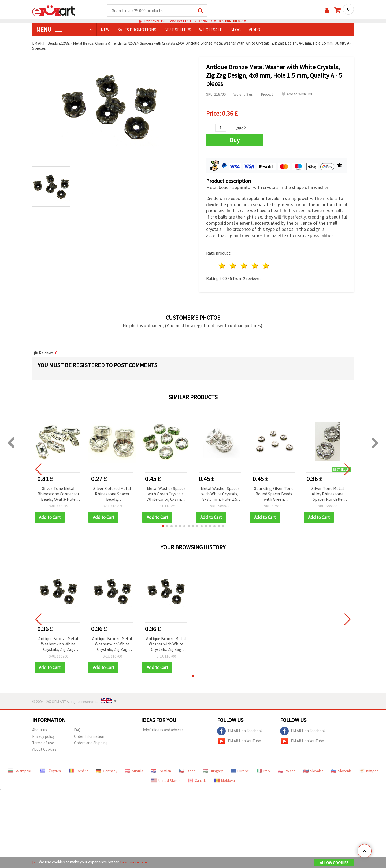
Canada (197, 780)
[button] (163, 525)
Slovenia (341, 770)
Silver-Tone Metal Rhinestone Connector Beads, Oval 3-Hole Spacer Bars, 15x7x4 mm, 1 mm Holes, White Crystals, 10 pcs (58, 493)
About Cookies (44, 748)
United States (166, 780)
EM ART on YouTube (239, 740)
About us (40, 729)
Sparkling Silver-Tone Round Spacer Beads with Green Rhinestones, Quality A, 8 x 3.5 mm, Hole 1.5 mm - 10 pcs (274, 493)
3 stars (244, 265)
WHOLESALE (211, 30)
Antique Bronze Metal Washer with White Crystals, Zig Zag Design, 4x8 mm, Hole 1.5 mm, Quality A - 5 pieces (58, 643)
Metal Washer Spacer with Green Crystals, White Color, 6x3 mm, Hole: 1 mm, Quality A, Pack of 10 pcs (166, 493)
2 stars (233, 265)
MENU (49, 30)
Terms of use (43, 742)
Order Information (89, 736)
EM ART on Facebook (240, 730)
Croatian (161, 770)
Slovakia (313, 770)
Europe (240, 770)
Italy (263, 770)
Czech (187, 770)
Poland (287, 770)
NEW (105, 30)
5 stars (266, 265)
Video (255, 30)
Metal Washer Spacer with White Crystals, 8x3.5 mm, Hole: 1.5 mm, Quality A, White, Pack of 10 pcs (220, 493)
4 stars (255, 265)
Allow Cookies (334, 863)
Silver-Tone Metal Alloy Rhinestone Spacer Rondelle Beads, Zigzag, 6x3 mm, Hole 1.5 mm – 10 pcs (328, 493)
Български (20, 770)
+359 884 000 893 (230, 21)
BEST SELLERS (178, 30)
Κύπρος (369, 770)
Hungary (213, 770)
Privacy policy (43, 736)
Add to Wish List (297, 94)
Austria (134, 770)
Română (79, 770)
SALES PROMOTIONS (137, 30)
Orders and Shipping (91, 742)
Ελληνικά (51, 770)
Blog (235, 30)
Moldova (224, 780)
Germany (107, 770)
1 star (222, 265)
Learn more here (134, 862)
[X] (34, 862)
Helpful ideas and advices (162, 729)
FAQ (77, 729)
